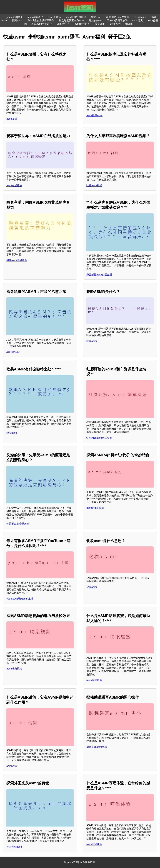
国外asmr (17, 20)
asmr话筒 (12, 766)
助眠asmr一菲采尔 (42, 24)
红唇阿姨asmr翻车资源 (99, 438)
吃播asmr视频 (94, 185)
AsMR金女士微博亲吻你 (41, 20)
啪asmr (129, 24)
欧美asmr (12, 433)
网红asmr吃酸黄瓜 (17, 260)
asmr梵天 (137, 20)
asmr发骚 (115, 24)
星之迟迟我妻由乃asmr (72, 20)
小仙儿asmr (140, 17)
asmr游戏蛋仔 (35, 17)
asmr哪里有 (63, 24)
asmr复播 (12, 119)
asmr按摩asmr (94, 115)
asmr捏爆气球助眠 (76, 17)
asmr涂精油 (54, 17)
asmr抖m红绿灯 (95, 508)
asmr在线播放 (14, 185)
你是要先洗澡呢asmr (18, 524)
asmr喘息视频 (14, 669)
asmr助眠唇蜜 (94, 680)
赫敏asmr (96, 17)
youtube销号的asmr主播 (20, 599)
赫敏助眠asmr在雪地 (117, 17)
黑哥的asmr (13, 352)
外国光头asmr (14, 847)
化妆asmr (92, 587)
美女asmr (100, 24)
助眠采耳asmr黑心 (97, 747)
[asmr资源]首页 (14, 17)
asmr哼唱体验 (94, 844)
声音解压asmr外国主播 (99, 275)
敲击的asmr (96, 20)
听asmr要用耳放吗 (117, 20)
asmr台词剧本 (82, 24)
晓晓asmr (92, 341)
